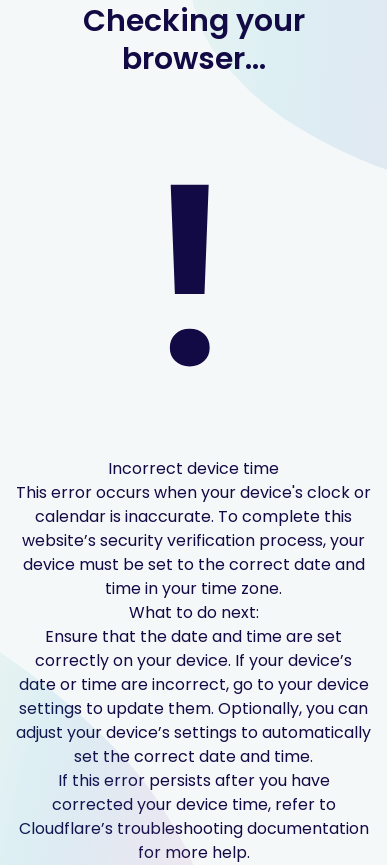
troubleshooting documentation (243, 828)
